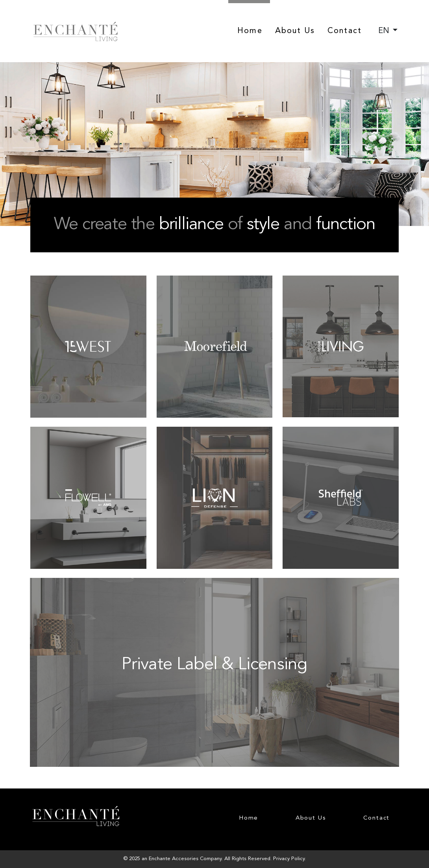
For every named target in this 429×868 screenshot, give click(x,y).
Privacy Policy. (289, 859)
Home (250, 31)
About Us (295, 31)
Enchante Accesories (174, 859)
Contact (345, 31)
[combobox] (388, 31)
